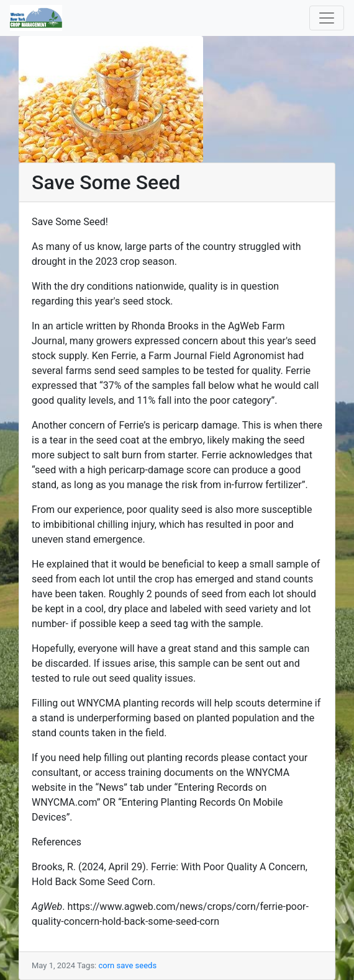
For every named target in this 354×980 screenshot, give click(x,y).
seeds (146, 965)
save (125, 965)
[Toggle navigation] (327, 18)
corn (106, 965)
